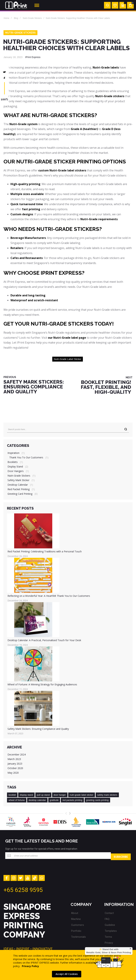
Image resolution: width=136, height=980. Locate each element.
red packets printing (72, 800)
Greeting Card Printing (20, 493)
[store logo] (16, 5)
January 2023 (15, 763)
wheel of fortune (17, 800)
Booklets (13, 462)
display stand (26, 795)
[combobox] (68, 429)
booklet (12, 795)
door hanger (60, 795)
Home (6, 18)
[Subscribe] (121, 855)
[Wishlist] (115, 5)
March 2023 (14, 759)
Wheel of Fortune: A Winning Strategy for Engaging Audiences (42, 684)
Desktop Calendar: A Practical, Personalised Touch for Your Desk (44, 640)
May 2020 (13, 772)
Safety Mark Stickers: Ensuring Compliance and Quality (38, 728)
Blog (16, 18)
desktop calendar (37, 800)
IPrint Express (33, 57)
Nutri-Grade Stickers (32, 18)
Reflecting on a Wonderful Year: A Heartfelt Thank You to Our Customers (49, 595)
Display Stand (15, 466)
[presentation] (70, 813)
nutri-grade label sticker (68, 359)
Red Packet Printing (19, 489)
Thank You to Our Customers (26, 457)
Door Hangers (16, 471)
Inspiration (13, 453)
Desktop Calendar (18, 484)
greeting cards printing (97, 800)
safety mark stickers (107, 795)
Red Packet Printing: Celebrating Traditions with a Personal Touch (45, 551)
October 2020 (15, 768)
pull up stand (43, 795)
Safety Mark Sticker (18, 480)
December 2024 (17, 754)
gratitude (54, 800)
